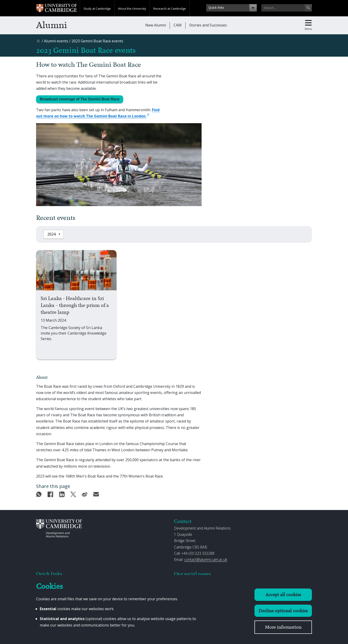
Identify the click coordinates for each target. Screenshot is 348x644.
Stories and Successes (208, 25)
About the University (132, 9)
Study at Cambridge (97, 9)
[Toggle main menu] (308, 25)
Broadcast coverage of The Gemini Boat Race (80, 99)
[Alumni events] (56, 41)
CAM (178, 25)
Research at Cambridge (170, 9)
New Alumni (156, 25)
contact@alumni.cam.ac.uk (206, 559)
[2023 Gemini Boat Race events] (97, 41)
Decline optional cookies (283, 611)
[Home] (39, 42)
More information (283, 627)
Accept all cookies (283, 595)
